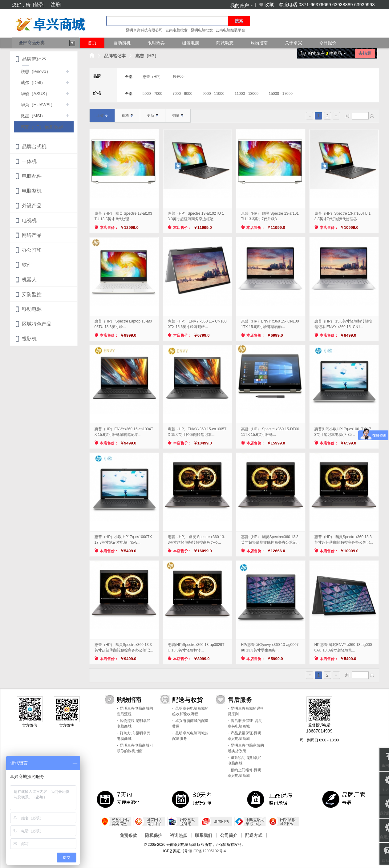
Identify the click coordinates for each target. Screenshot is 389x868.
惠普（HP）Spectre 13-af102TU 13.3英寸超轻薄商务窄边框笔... (196, 216)
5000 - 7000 (152, 94)
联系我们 (204, 835)
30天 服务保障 (195, 799)
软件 (27, 265)
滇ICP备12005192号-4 (207, 851)
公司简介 (229, 835)
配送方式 (254, 835)
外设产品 (32, 206)
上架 (102, 116)
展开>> (179, 77)
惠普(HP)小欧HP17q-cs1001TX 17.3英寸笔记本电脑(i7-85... (343, 432)
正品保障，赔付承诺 (270, 799)
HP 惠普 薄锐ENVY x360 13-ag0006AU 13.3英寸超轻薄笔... (343, 647)
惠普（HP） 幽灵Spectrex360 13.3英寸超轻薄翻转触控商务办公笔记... (270, 540)
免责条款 (128, 835)
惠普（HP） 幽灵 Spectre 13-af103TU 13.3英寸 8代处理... (123, 216)
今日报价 (328, 43)
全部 (129, 77)
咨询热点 (179, 835)
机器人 (29, 280)
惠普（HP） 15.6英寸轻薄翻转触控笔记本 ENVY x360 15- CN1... (343, 324)
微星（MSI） (33, 116)
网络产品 (32, 235)
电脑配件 (32, 176)
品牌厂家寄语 (345, 799)
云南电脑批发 (176, 30)
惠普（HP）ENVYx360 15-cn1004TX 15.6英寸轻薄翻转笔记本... (124, 432)
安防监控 (32, 294)
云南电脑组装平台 (230, 30)
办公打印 (32, 250)
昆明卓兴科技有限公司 (144, 30)
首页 (92, 43)
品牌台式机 (34, 146)
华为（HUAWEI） (38, 105)
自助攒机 (122, 43)
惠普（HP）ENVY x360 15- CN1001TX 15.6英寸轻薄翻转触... (270, 324)
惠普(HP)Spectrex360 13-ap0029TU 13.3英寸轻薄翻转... (196, 647)
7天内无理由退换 (120, 799)
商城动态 (225, 43)
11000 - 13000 (247, 94)
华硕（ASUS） (35, 94)
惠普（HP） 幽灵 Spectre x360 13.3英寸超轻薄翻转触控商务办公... (197, 540)
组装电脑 (191, 43)
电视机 (29, 220)
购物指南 (259, 43)
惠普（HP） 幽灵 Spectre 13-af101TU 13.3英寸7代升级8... (270, 216)
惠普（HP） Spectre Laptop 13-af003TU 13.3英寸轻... (123, 324)
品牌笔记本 (115, 56)
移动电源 (32, 309)
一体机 (29, 161)
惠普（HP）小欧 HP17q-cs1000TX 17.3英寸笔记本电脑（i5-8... (123, 540)
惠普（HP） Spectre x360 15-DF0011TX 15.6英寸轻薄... (270, 432)
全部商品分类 (47, 43)
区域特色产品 (37, 324)
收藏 (266, 5)
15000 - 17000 (280, 94)
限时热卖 (156, 43)
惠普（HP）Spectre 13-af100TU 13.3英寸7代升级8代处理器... (343, 216)
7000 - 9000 (182, 94)
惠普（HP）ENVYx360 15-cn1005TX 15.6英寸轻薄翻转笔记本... (197, 432)
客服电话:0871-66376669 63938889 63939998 (327, 4)
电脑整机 (32, 191)
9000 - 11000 (214, 94)
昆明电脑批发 (202, 30)
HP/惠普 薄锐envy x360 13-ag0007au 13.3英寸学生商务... (270, 647)
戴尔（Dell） (33, 83)
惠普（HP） (147, 56)
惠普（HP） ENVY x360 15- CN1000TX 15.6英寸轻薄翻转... (197, 324)
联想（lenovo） (36, 71)
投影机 (29, 339)
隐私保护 (154, 835)
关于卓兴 (294, 43)
